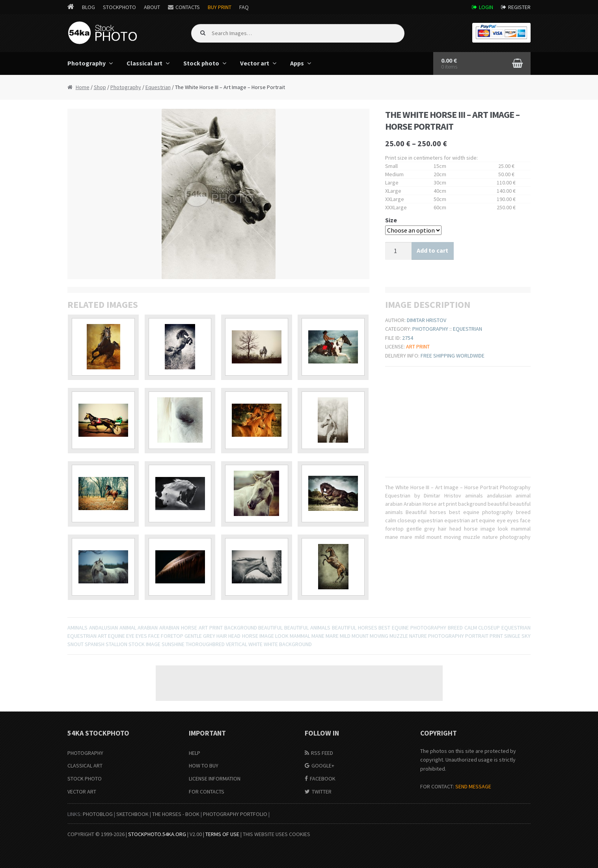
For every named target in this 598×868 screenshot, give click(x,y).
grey (209, 636)
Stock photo (201, 63)
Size (391, 220)
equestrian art (87, 636)
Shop (100, 87)
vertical (237, 644)
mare (332, 636)
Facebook (323, 779)
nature (418, 636)
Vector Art (82, 792)
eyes (141, 636)
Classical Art (85, 766)
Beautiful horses (355, 628)
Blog (88, 7)
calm (471, 628)
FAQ (244, 7)
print (496, 636)
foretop (172, 636)
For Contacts (207, 792)
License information (215, 779)
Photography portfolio (235, 814)
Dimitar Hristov (427, 320)
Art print (418, 346)
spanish (95, 644)
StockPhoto (119, 7)
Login (486, 7)
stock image (144, 644)
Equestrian (158, 87)
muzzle (399, 636)
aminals (77, 628)
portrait (477, 636)
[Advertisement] (299, 683)
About (152, 7)
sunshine (173, 644)
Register (519, 7)
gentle (193, 636)
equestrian (516, 628)
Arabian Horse (178, 628)
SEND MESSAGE (473, 786)
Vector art (255, 63)
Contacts (188, 7)
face (154, 636)
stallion (116, 644)
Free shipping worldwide (453, 356)
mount (360, 636)
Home (83, 87)
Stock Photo (85, 779)
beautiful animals (307, 628)
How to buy (204, 766)
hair (222, 636)
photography (446, 636)
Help (195, 753)
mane (318, 636)
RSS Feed (322, 753)
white (255, 644)
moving (379, 636)
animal (128, 628)
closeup (489, 628)
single (512, 636)
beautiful (270, 628)
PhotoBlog (98, 814)
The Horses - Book (176, 814)
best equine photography (412, 628)
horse (250, 636)
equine (116, 636)
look (282, 636)
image (267, 636)
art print (211, 628)
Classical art (144, 63)
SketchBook (132, 814)
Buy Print (220, 7)
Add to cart (432, 250)
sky (526, 636)
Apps (297, 63)
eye (130, 636)
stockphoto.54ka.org (157, 834)
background (241, 628)
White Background (288, 644)
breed (455, 628)
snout (75, 644)
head (234, 636)
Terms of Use (222, 834)
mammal (300, 636)
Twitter (322, 792)
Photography (87, 63)
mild (345, 636)
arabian (148, 628)
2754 (408, 338)
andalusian (103, 628)
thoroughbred (205, 644)
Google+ (323, 766)
